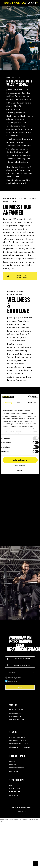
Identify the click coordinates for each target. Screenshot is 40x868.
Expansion (14, 771)
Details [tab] (20, 403)
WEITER (20, 687)
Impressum (14, 795)
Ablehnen (20, 470)
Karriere (13, 765)
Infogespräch (15, 717)
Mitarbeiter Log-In (21, 812)
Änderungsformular (18, 740)
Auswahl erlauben (20, 465)
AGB (11, 785)
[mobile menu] (37, 3)
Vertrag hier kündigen (19, 744)
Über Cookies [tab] (32, 403)
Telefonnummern (16, 710)
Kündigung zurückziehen (20, 747)
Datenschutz (15, 792)
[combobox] (20, 672)
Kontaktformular (17, 720)
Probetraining (15, 713)
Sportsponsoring (17, 768)
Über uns (13, 761)
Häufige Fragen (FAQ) (18, 737)
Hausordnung (15, 789)
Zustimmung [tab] (7, 403)
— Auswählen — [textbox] (12, 672)
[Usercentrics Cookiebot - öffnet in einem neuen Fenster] (28, 397)
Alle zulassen (20, 460)
